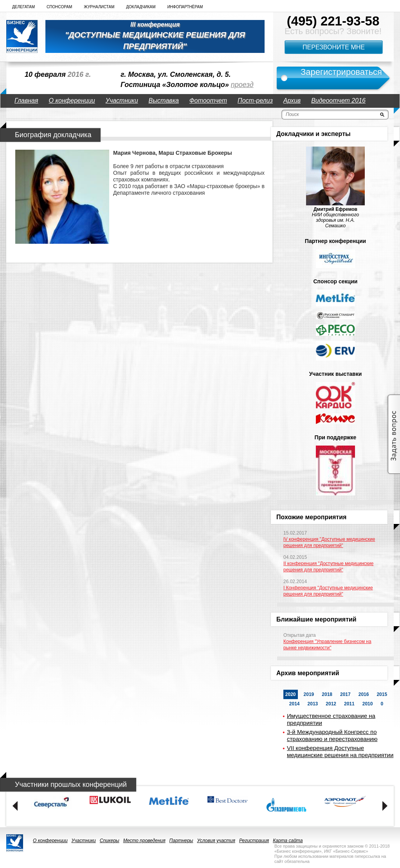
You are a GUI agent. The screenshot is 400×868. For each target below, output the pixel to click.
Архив (292, 101)
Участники (122, 101)
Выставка (164, 101)
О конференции (72, 101)
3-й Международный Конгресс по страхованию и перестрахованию (332, 735)
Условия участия (216, 841)
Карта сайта (288, 841)
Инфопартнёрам (185, 7)
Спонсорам (59, 7)
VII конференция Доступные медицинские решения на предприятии (340, 751)
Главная (26, 101)
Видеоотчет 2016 (338, 101)
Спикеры (110, 841)
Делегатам (23, 7)
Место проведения (144, 841)
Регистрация (254, 841)
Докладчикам (141, 7)
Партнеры (181, 841)
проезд (242, 85)
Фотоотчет (208, 101)
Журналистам (99, 7)
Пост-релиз (255, 101)
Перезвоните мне (334, 47)
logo (22, 36)
